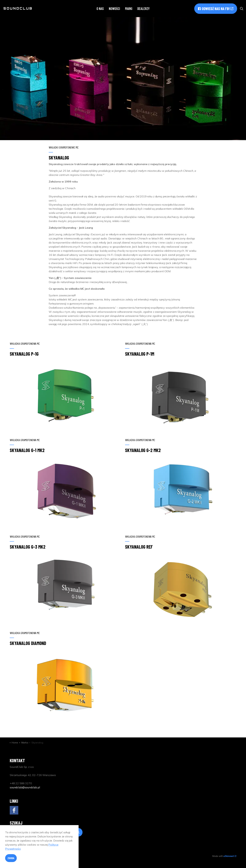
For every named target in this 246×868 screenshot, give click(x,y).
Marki (129, 9)
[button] (78, 832)
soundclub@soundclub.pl (25, 787)
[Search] (46, 832)
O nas (100, 9)
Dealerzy (143, 9)
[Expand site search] (242, 9)
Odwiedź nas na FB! (216, 9)
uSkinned (230, 856)
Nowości (114, 9)
